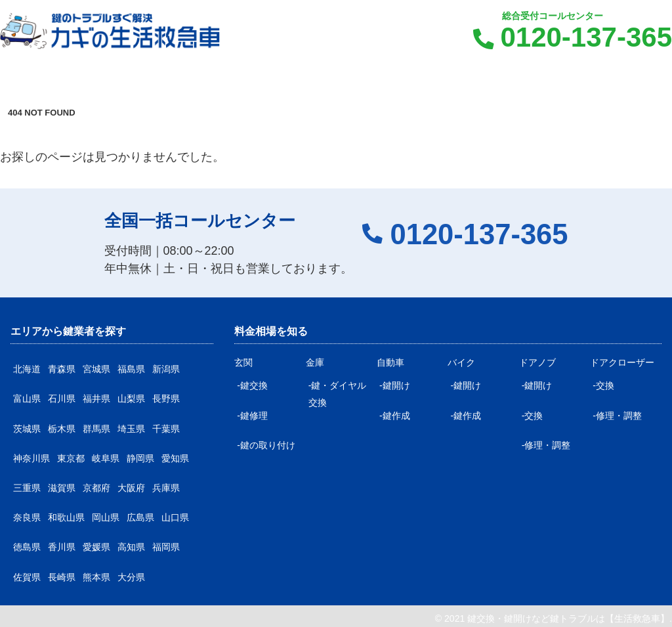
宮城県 (96, 369)
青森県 (62, 369)
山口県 (175, 517)
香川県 (62, 547)
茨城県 (27, 429)
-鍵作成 (395, 416)
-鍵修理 (252, 416)
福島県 (131, 369)
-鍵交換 (252, 385)
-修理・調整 (546, 445)
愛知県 (175, 458)
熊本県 (96, 577)
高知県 (131, 547)
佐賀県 (27, 577)
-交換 (533, 416)
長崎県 (62, 577)
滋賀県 (62, 488)
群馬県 (96, 429)
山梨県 (131, 399)
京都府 (96, 488)
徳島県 (27, 547)
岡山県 (106, 517)
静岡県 (140, 458)
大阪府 (131, 488)
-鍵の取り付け (266, 445)
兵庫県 (166, 488)
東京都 (71, 458)
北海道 (27, 369)
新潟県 (166, 369)
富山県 (27, 399)
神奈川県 (31, 458)
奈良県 (27, 517)
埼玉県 (131, 429)
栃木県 (62, 429)
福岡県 (166, 547)
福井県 (96, 399)
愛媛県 (96, 547)
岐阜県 (106, 458)
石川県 (62, 399)
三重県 (27, 488)
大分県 (131, 577)
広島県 (140, 517)
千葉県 (166, 429)
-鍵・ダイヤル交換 (338, 394)
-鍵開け (395, 385)
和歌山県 (66, 517)
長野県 (166, 399)
